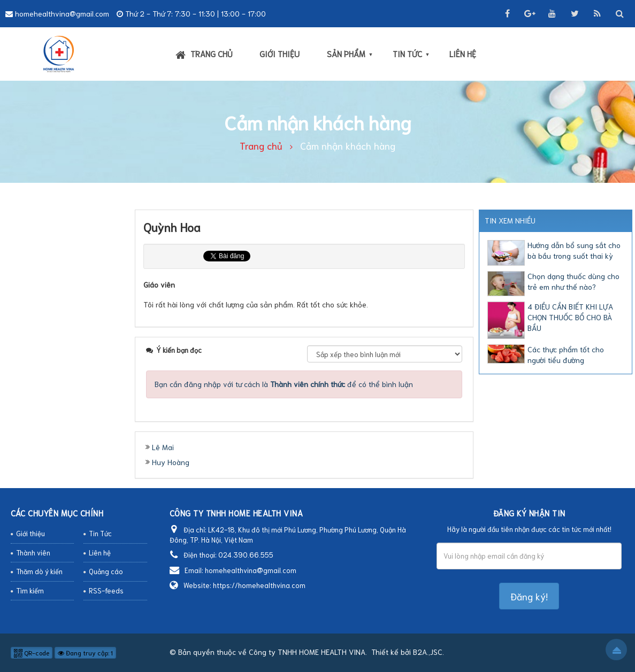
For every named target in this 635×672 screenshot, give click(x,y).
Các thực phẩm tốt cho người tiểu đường (566, 354)
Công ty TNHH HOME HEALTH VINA (307, 652)
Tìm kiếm (30, 590)
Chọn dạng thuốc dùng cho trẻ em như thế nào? (573, 281)
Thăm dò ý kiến (39, 571)
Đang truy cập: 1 (85, 652)
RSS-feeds (106, 590)
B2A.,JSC (428, 652)
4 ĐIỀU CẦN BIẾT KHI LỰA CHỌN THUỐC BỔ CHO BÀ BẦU (570, 317)
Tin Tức (407, 53)
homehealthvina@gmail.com (62, 13)
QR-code (32, 652)
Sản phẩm (346, 53)
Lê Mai (163, 447)
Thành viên (33, 553)
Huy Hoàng (171, 462)
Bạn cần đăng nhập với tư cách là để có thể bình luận (284, 384)
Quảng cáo (106, 571)
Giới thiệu (280, 53)
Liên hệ (463, 53)
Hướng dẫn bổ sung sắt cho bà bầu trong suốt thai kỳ (574, 250)
